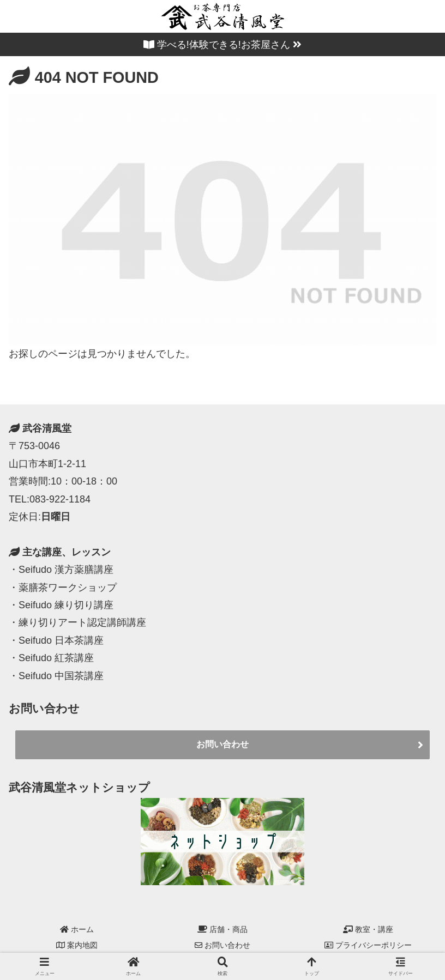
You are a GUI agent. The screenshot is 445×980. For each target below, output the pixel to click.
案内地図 (77, 945)
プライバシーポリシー (368, 945)
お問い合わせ (222, 744)
